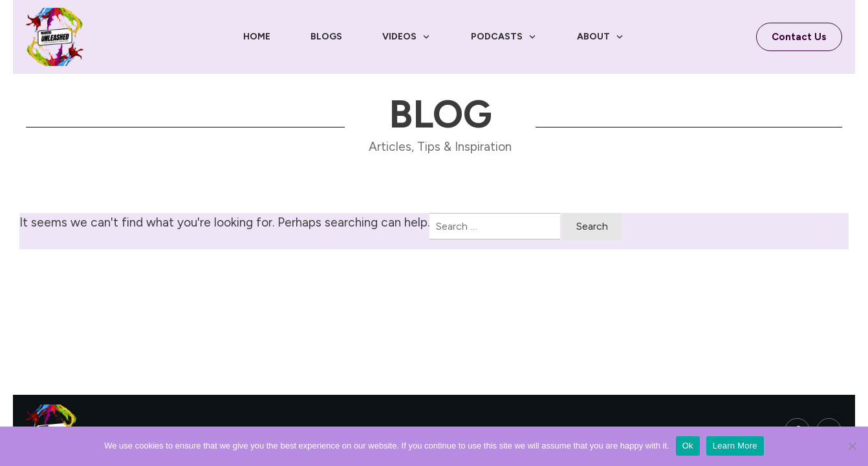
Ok (688, 446)
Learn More (735, 446)
